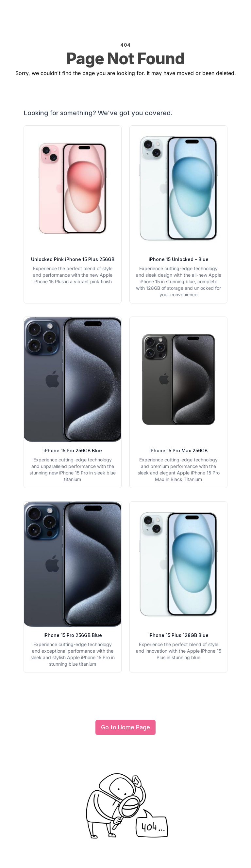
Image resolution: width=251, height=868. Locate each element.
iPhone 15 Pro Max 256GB (178, 450)
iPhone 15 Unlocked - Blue (179, 259)
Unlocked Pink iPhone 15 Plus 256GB (73, 259)
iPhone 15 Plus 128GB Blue (178, 635)
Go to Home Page (125, 727)
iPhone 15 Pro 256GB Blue (73, 450)
